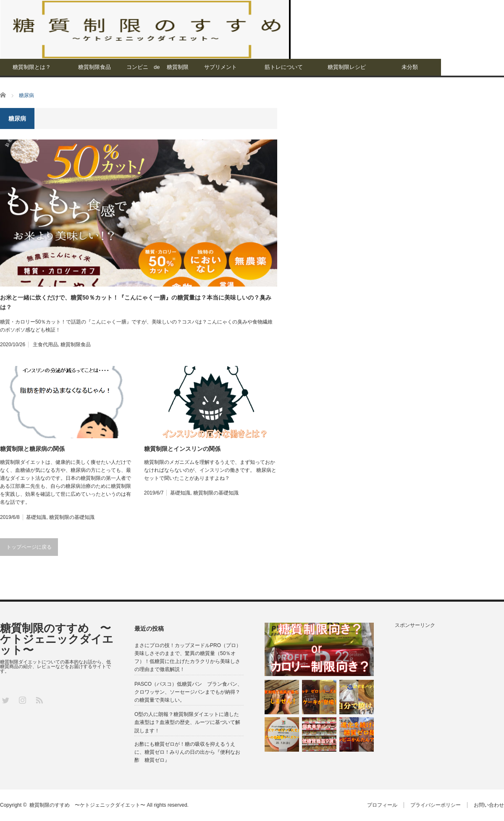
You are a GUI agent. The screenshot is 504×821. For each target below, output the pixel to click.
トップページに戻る (29, 547)
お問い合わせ (489, 805)
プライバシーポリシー (436, 805)
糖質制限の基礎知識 (72, 517)
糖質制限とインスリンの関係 (182, 449)
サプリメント (220, 67)
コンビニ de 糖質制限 (157, 67)
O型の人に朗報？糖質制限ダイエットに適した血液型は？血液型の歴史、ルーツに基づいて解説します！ (187, 722)
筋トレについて (284, 67)
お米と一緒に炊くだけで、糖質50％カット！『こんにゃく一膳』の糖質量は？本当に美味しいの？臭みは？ (136, 302)
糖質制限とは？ (32, 67)
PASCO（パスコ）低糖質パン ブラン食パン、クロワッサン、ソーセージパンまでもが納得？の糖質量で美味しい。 (188, 692)
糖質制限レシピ (347, 67)
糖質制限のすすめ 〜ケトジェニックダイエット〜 (57, 639)
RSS (39, 700)
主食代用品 (45, 345)
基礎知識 (36, 517)
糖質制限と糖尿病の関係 (32, 449)
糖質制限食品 (94, 67)
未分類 (410, 67)
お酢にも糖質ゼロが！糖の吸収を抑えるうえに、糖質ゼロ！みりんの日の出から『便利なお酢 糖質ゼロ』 (187, 752)
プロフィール (382, 805)
